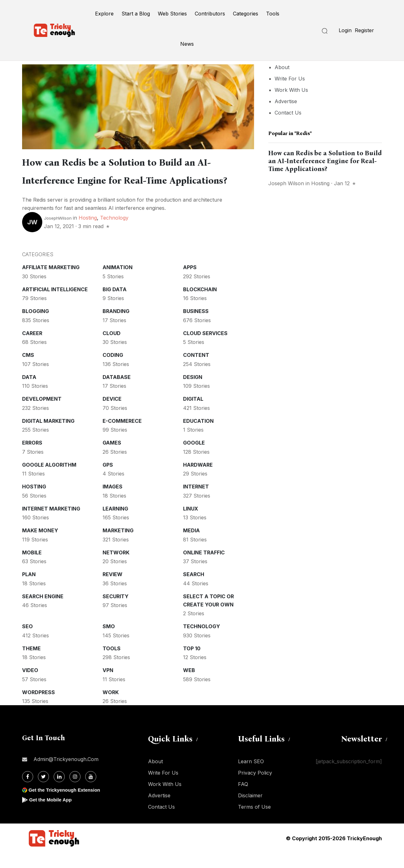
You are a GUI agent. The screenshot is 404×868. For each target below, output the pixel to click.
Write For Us (290, 79)
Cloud (112, 348)
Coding (113, 370)
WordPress (39, 707)
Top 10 (192, 664)
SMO (109, 641)
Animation (118, 282)
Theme (31, 664)
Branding (116, 326)
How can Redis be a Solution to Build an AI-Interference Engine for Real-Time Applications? (130, 179)
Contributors (210, 14)
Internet (196, 502)
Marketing (118, 546)
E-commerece (122, 436)
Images (113, 502)
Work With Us (291, 90)
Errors (32, 458)
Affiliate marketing (51, 282)
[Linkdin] (59, 792)
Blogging (36, 326)
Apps (190, 282)
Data (29, 392)
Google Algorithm (49, 480)
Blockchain (200, 304)
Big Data (115, 304)
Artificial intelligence (55, 304)
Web (189, 685)
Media (191, 546)
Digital (193, 414)
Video (30, 685)
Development (42, 414)
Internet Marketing (51, 524)
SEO (27, 641)
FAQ (243, 799)
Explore (104, 14)
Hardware (198, 480)
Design (193, 392)
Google (194, 458)
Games (112, 458)
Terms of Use (254, 822)
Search (194, 589)
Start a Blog (136, 14)
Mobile (32, 568)
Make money (40, 546)
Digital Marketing (48, 436)
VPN (108, 685)
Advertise (286, 101)
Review (113, 589)
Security (116, 611)
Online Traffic (204, 568)
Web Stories (172, 14)
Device (112, 414)
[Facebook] (28, 792)
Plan (29, 589)
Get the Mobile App (52, 815)
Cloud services (205, 348)
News (187, 44)
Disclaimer (250, 811)
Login (345, 30)
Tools (273, 14)
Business (196, 326)
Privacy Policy (255, 788)
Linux (191, 524)
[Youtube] (91, 792)
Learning (115, 524)
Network (116, 568)
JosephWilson (58, 233)
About (282, 67)
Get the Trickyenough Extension (67, 805)
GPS (108, 480)
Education (198, 436)
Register (364, 30)
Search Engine (43, 611)
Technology (114, 233)
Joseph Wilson (286, 183)
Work (111, 707)
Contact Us (288, 113)
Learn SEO (251, 776)
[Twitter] (43, 792)
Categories (246, 14)
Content (196, 370)
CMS (28, 370)
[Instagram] (75, 792)
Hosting (88, 233)
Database (117, 392)
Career (32, 348)
